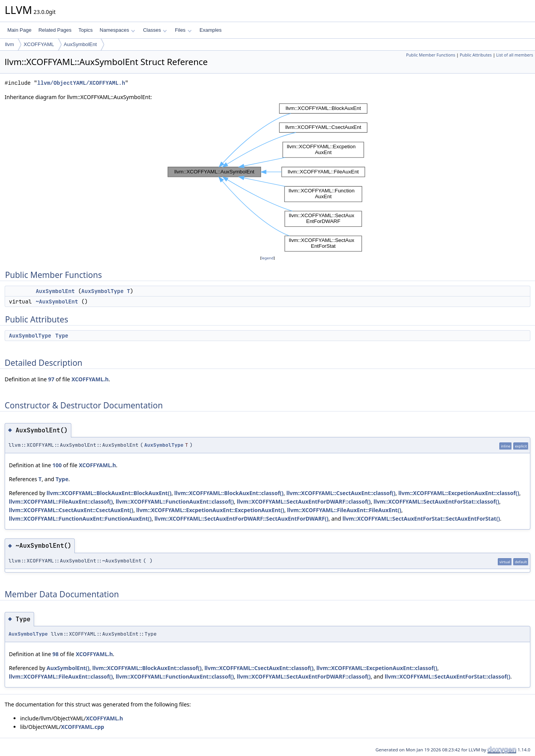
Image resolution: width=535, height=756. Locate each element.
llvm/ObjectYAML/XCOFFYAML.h (81, 83)
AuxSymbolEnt (80, 44)
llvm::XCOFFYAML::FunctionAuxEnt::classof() (175, 501)
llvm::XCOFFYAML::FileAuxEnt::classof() (61, 501)
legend (268, 258)
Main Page (19, 30)
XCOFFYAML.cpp (83, 727)
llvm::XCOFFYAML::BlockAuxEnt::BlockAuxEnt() (109, 493)
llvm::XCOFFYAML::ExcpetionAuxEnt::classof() (459, 493)
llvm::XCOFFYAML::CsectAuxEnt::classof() (341, 493)
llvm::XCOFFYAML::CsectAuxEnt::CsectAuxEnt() (71, 510)
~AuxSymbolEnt (57, 302)
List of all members (515, 55)
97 (51, 379)
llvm (9, 44)
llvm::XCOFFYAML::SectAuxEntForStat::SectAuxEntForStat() (421, 519)
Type (62, 336)
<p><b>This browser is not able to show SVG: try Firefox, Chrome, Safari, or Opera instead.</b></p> (268, 178)
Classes (155, 30)
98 (55, 654)
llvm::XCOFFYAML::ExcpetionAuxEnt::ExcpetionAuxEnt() (210, 510)
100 (57, 465)
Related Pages (55, 30)
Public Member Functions (431, 55)
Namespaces (117, 30)
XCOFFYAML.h (90, 379)
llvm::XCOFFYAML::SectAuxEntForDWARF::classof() (304, 501)
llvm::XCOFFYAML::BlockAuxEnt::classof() (229, 493)
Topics (85, 30)
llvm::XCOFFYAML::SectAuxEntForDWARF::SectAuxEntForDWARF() (242, 519)
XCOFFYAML (39, 44)
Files (183, 30)
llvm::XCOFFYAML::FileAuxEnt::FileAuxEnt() (344, 510)
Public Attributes (476, 55)
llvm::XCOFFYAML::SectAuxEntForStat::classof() (436, 501)
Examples (211, 30)
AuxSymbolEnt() (68, 668)
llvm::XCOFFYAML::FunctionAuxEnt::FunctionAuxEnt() (80, 519)
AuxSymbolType (102, 291)
